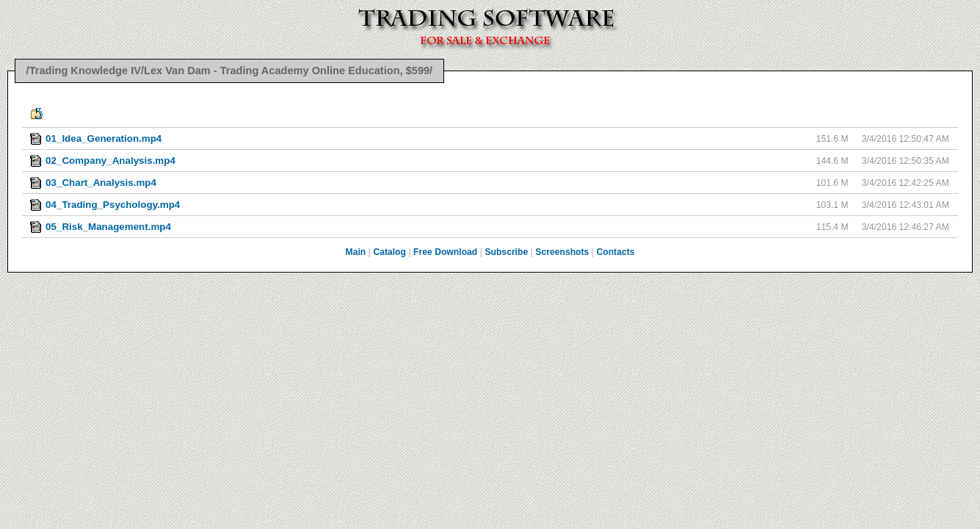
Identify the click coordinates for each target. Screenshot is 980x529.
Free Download (445, 252)
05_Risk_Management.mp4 (108, 227)
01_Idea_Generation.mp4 (104, 138)
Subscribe (506, 252)
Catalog (389, 252)
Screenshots (562, 252)
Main (356, 252)
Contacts (615, 252)
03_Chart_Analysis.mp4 (101, 183)
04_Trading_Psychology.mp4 (113, 205)
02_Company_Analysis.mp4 (110, 161)
